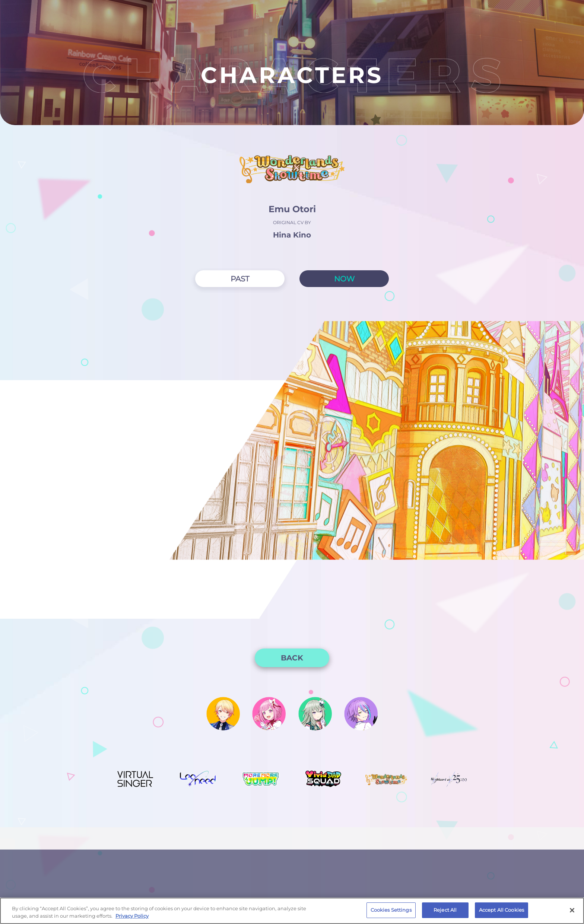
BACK (292, 658)
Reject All (445, 910)
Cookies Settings (391, 910)
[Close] (572, 910)
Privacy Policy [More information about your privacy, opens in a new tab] (132, 916)
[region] (292, 911)
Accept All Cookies (502, 910)
